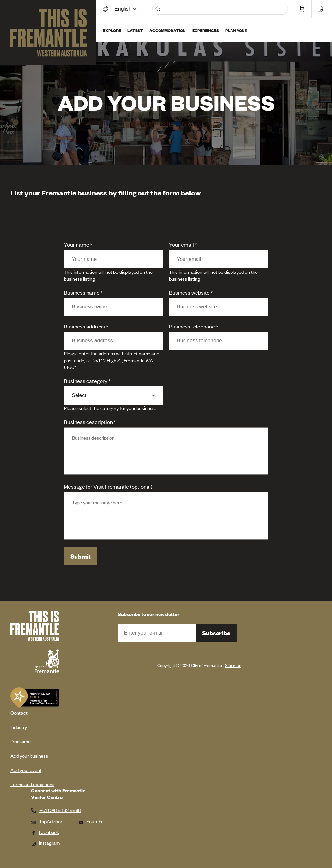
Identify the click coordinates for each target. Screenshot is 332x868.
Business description (88, 422)
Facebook (45, 832)
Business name (82, 292)
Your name (77, 244)
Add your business (29, 756)
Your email (181, 244)
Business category (86, 381)
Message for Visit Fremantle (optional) (108, 486)
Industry (19, 727)
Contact (19, 712)
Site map (233, 665)
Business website (189, 292)
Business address (84, 326)
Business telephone (192, 326)
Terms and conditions (32, 784)
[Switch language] (124, 9)
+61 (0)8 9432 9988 (60, 810)
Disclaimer (21, 741)
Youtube (91, 821)
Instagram (45, 843)
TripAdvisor (47, 821)
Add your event (26, 770)
